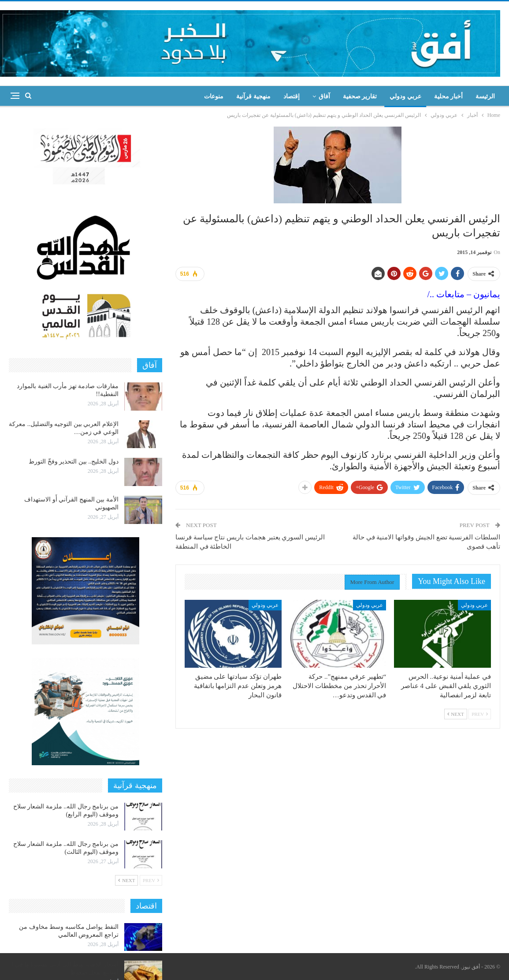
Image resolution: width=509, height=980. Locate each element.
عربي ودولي (405, 96)
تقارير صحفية (360, 96)
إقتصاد (292, 96)
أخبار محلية (449, 96)
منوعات (214, 96)
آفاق (324, 96)
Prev (480, 714)
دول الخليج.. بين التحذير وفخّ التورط (74, 462)
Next (456, 714)
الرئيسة (485, 96)
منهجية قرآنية (253, 96)
